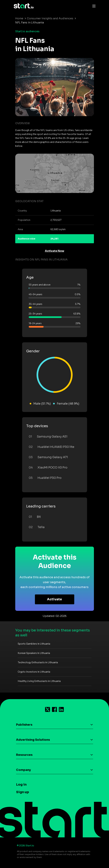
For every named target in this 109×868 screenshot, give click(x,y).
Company (23, 770)
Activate (54, 599)
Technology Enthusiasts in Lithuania (38, 662)
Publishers (24, 725)
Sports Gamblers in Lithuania (34, 644)
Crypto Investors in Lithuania (34, 672)
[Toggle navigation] (93, 6)
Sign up (23, 792)
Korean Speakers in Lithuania (34, 653)
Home (19, 18)
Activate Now (55, 251)
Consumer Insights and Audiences (50, 18)
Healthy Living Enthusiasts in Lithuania (39, 681)
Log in (21, 785)
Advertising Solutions (33, 740)
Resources (24, 755)
